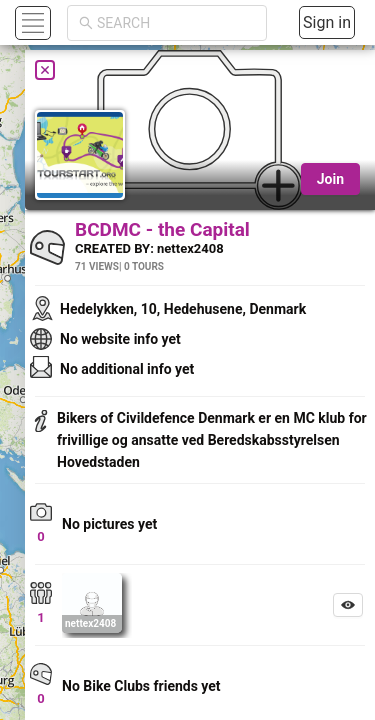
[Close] (45, 70)
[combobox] (176, 23)
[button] (30, 22)
